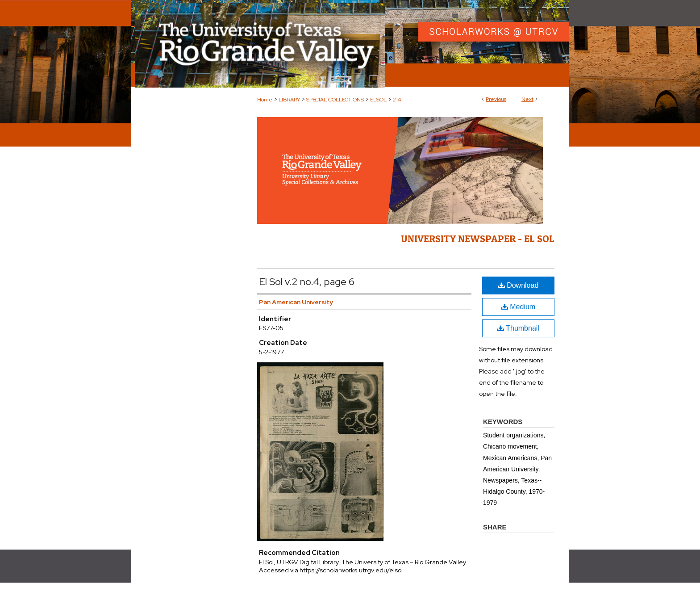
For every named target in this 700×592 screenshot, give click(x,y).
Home (265, 100)
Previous (496, 99)
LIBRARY (289, 100)
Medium (518, 307)
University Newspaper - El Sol (478, 239)
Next (527, 99)
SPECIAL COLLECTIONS (335, 100)
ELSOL (378, 100)
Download (519, 285)
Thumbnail (518, 328)
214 (397, 100)
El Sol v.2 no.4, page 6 (307, 282)
